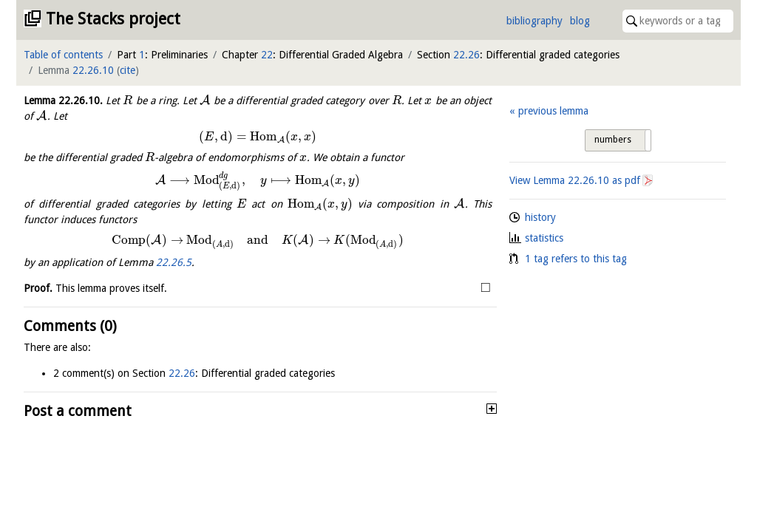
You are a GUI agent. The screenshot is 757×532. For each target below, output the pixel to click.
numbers (613, 140)
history (540, 217)
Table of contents (63, 55)
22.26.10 (93, 70)
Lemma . (63, 100)
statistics (544, 238)
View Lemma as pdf (575, 180)
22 (267, 55)
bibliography (534, 21)
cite (128, 70)
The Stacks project (113, 19)
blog (580, 21)
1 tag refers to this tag (576, 259)
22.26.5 (174, 262)
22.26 (466, 55)
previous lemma (553, 111)
